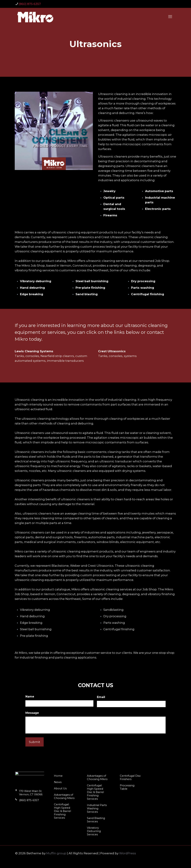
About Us (60, 788)
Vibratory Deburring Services (94, 831)
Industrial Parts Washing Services (97, 808)
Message (32, 713)
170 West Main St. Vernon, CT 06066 (29, 794)
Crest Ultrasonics (112, 351)
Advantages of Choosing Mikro (64, 796)
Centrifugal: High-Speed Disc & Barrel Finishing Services (62, 811)
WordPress (128, 853)
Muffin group (56, 853)
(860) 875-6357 (27, 802)
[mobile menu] (170, 17)
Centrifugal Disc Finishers (130, 777)
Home (58, 776)
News (58, 782)
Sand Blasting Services (96, 820)
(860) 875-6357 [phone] (30, 4)
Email (101, 697)
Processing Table (127, 787)
